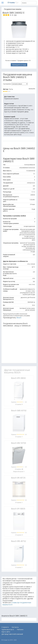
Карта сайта (6, 632)
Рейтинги (20, 629)
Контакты (15, 627)
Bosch (19, 318)
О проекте (5, 627)
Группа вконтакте (8, 629)
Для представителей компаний (12, 634)
